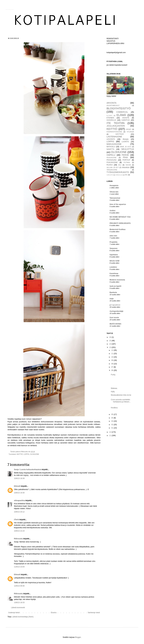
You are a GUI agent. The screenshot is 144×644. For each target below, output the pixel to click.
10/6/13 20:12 (19, 512)
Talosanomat (115, 198)
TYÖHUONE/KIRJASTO (118, 172)
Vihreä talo (114, 192)
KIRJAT (129, 129)
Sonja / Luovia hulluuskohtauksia (28, 470)
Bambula (113, 292)
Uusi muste (114, 318)
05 (113, 414)
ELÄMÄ (121, 115)
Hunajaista (114, 186)
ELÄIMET (110, 115)
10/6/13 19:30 (19, 493)
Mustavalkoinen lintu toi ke (121, 395)
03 (113, 421)
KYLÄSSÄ (130, 132)
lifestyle (126, 139)
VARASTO (110, 175)
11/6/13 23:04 (19, 567)
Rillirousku (18, 539)
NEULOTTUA (128, 149)
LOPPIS (26, 454)
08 (113, 364)
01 (113, 428)
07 (113, 367)
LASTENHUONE (114, 137)
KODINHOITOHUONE (114, 132)
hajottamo (114, 255)
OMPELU (111, 155)
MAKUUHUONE (114, 144)
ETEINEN (110, 118)
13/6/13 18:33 (19, 603)
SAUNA (128, 165)
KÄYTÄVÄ (120, 134)
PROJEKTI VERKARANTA (120, 223)
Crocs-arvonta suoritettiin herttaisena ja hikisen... (121, 401)
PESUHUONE (111, 158)
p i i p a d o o (115, 305)
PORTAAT (127, 160)
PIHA (125, 157)
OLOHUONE (35, 454)
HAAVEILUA (111, 120)
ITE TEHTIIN (116, 123)
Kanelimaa (114, 273)
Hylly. (113, 392)
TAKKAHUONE (112, 170)
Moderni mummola (117, 280)
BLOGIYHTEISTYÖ (119, 108)
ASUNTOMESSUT (113, 105)
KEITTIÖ (20, 454)
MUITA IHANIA (115, 324)
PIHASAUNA (112, 160)
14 (111, 344)
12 (113, 350)
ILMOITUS (126, 120)
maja (112, 299)
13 (111, 347)
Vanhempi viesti (94, 613)
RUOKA (110, 165)
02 (113, 425)
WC (126, 175)
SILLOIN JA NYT (113, 167)
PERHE (125, 155)
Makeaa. (114, 388)
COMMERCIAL (122, 112)
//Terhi (16, 520)
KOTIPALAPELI (10, 10)
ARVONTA (111, 103)
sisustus (126, 167)
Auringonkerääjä (116, 311)
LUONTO (125, 142)
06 (113, 370)
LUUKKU (113, 267)
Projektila (113, 242)
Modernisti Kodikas (118, 229)
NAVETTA (110, 149)
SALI (120, 165)
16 (111, 337)
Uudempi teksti (14, 613)
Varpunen (114, 248)
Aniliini (112, 211)
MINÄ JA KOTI (126, 147)
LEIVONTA (111, 139)
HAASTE (126, 118)
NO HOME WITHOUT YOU (120, 217)
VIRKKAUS (119, 175)
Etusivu (54, 613)
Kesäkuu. (114, 408)
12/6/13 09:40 (19, 586)
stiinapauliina (20, 501)
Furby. (113, 375)
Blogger (78, 637)
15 (111, 341)
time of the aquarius (118, 204)
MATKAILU (111, 147)
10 (113, 357)
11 (113, 354)
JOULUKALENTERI (116, 126)
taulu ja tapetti (115, 286)
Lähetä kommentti (18, 608)
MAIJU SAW (114, 261)
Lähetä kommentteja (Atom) (23, 617)
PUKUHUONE (112, 162)
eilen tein (113, 236)
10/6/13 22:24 (19, 531)
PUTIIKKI (127, 162)
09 (113, 360)
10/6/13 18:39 (19, 478)
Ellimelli (17, 486)
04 (113, 418)
